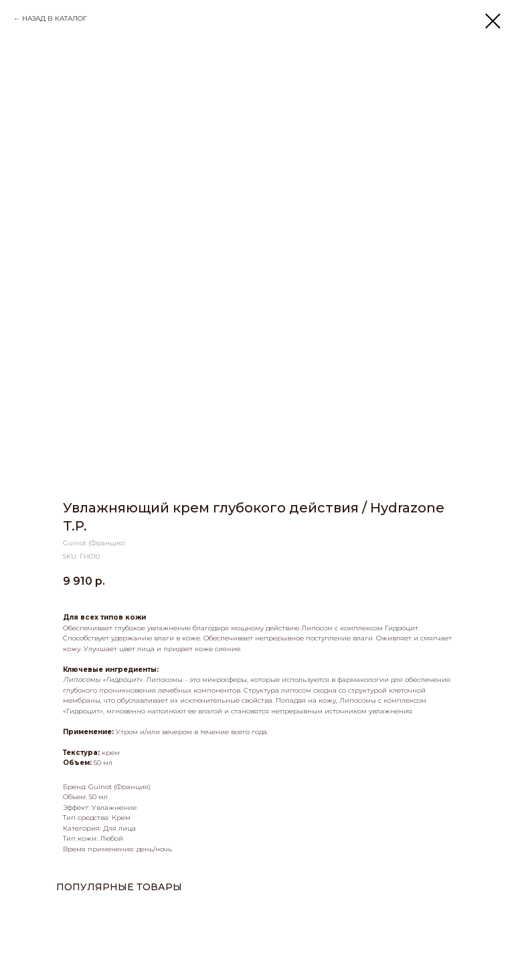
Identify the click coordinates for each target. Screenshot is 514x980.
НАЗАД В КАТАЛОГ (55, 18)
